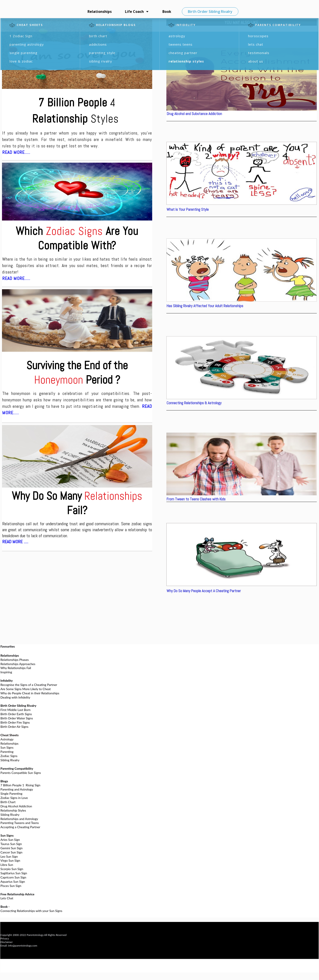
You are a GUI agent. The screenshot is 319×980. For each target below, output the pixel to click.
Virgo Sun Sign (10, 860)
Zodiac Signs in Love (14, 798)
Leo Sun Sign (9, 856)
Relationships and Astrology (19, 819)
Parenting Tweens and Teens (20, 823)
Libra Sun (7, 865)
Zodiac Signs (9, 756)
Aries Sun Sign (10, 840)
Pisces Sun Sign (11, 886)
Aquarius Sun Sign (13, 881)
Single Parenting (11, 794)
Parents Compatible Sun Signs (21, 773)
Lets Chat (7, 898)
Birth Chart (8, 802)
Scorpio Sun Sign (12, 869)
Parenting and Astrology (17, 789)
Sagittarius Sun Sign (14, 873)
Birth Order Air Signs (14, 727)
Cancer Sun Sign (11, 852)
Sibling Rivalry (10, 760)
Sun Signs (7, 747)
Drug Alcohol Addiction (16, 806)
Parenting (7, 752)
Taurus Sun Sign (11, 844)
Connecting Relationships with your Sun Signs (31, 911)
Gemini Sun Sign (12, 848)
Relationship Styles (13, 810)
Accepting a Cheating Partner (20, 827)
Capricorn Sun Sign (13, 877)
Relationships (9, 743)
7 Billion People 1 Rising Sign (20, 785)
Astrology (7, 739)
